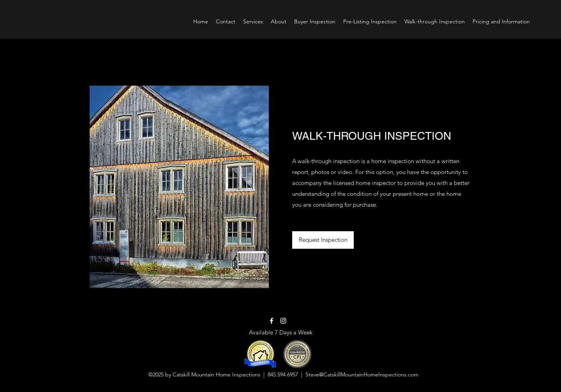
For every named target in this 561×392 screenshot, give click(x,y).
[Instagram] (283, 321)
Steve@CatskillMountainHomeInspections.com (362, 374)
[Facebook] (272, 321)
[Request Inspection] (323, 240)
